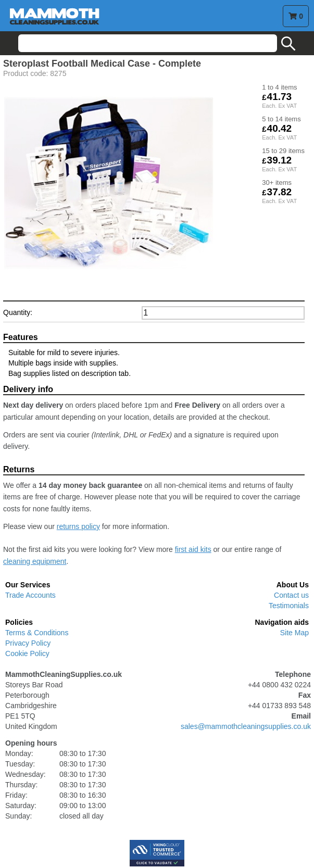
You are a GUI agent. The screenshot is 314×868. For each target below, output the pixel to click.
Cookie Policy (27, 653)
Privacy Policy (28, 643)
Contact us (291, 595)
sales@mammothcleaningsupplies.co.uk (246, 726)
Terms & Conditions (37, 633)
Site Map (294, 633)
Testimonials (289, 606)
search (288, 44)
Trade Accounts (30, 595)
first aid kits (193, 549)
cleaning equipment (35, 561)
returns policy (78, 526)
